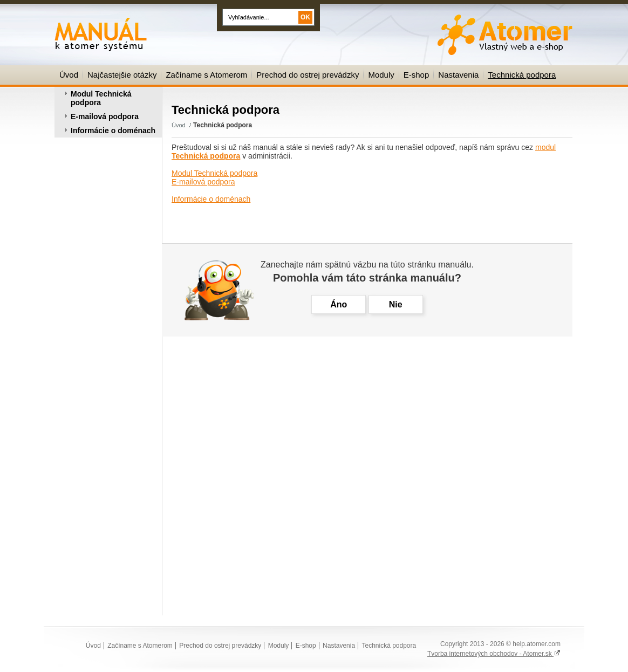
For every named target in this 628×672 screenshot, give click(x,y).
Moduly (381, 75)
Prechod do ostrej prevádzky (308, 75)
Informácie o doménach (113, 131)
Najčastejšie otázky (122, 75)
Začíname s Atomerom (206, 75)
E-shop (417, 75)
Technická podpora (522, 75)
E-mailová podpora (105, 116)
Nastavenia (458, 75)
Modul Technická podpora (101, 98)
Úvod (69, 75)
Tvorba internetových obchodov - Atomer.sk (494, 654)
